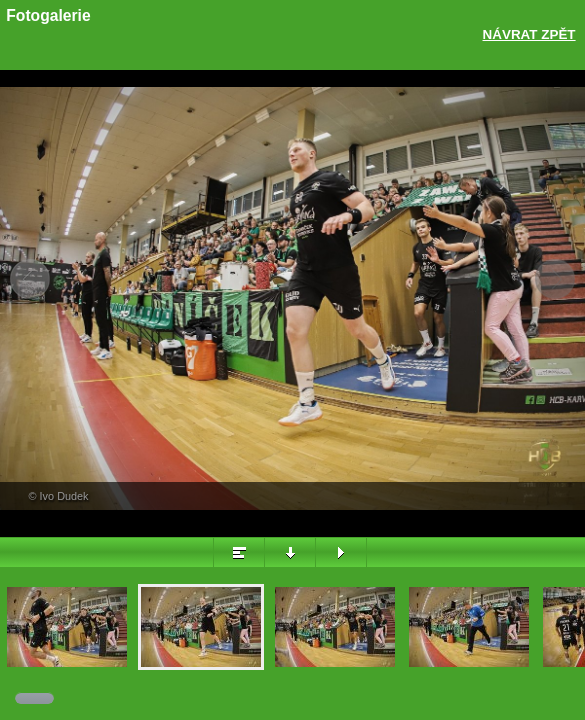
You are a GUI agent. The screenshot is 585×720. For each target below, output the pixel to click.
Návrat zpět (529, 34)
